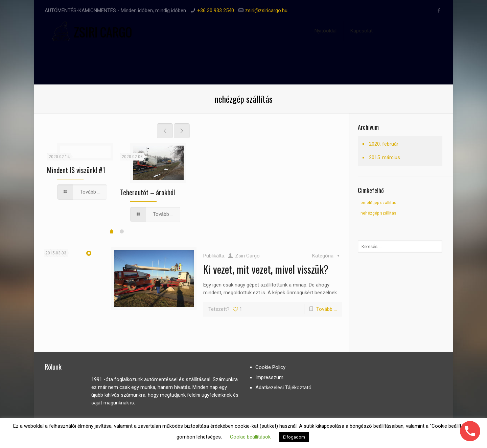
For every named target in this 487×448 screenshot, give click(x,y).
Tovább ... (327, 309)
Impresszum (269, 377)
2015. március (385, 157)
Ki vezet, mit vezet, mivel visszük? (266, 269)
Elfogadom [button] (294, 437)
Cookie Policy (270, 367)
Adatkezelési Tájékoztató (283, 388)
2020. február (384, 144)
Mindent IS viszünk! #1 (76, 170)
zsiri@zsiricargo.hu (266, 10)
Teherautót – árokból (147, 192)
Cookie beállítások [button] (250, 437)
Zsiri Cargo (247, 256)
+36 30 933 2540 (216, 10)
